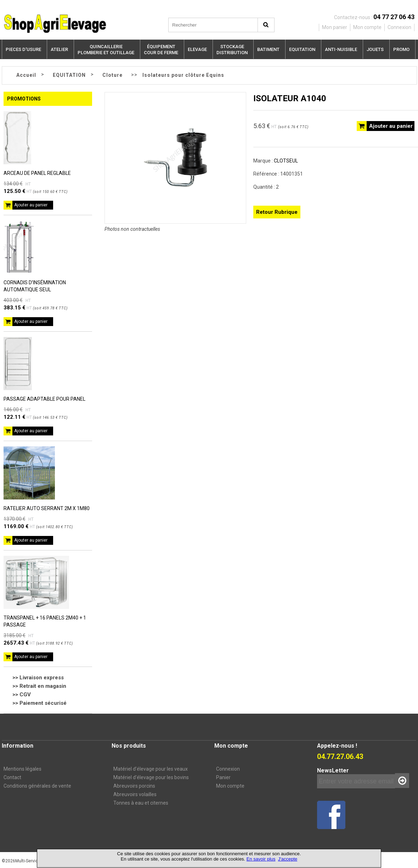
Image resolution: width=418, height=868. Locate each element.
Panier (223, 777)
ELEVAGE (197, 49)
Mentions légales (22, 769)
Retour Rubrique (277, 212)
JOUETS (375, 49)
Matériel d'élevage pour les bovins (151, 777)
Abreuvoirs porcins (134, 786)
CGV (25, 695)
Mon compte (230, 786)
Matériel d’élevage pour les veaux (151, 769)
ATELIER (59, 49)
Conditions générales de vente (37, 786)
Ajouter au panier (31, 205)
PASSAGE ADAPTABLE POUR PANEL (44, 399)
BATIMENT (268, 49)
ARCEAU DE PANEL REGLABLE (37, 173)
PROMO (401, 49)
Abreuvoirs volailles (135, 794)
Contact (12, 777)
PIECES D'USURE (23, 49)
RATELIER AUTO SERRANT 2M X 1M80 (47, 508)
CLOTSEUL (286, 161)
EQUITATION (302, 49)
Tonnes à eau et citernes (141, 803)
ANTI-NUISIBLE (341, 49)
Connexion (228, 769)
